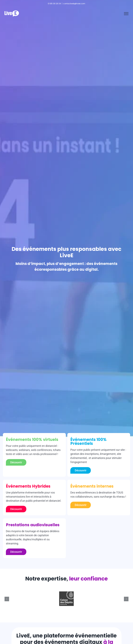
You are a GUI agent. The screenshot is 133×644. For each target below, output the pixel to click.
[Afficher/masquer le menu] (126, 14)
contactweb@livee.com (74, 4)
